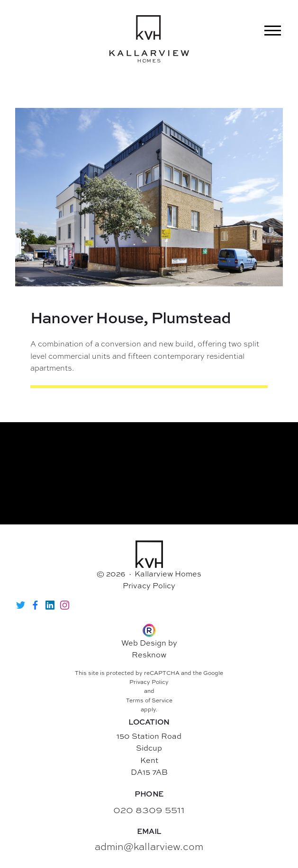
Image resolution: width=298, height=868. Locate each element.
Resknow (149, 655)
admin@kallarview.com (149, 846)
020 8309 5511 (149, 809)
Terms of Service (149, 700)
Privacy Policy (149, 585)
